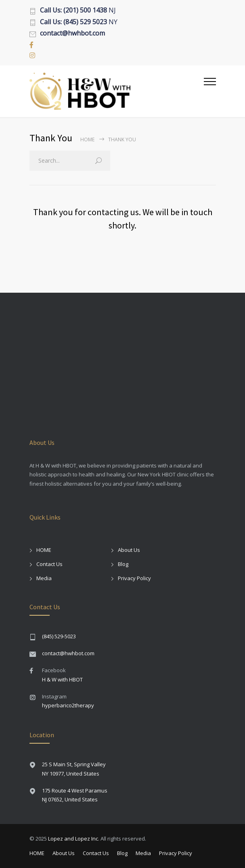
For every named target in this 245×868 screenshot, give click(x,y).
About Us (129, 550)
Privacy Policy (134, 578)
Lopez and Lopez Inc (73, 839)
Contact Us (49, 564)
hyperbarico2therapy (68, 705)
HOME (44, 550)
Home (87, 139)
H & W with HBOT (62, 679)
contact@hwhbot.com (68, 653)
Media (44, 578)
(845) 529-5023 (59, 636)
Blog (123, 564)
